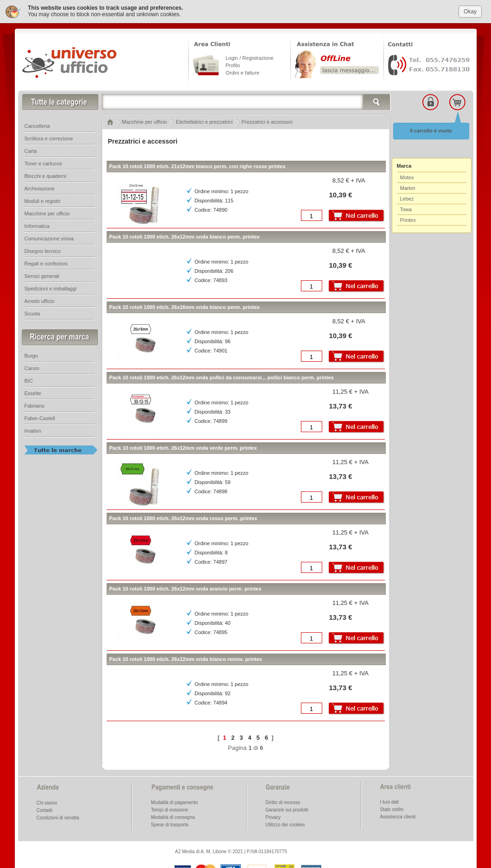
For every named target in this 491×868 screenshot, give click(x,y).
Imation (33, 431)
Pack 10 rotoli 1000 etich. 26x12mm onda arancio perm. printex (185, 589)
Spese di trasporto (170, 825)
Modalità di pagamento (175, 802)
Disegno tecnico (43, 251)
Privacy (273, 817)
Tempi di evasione (170, 810)
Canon (32, 368)
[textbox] (246, 102)
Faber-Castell (40, 418)
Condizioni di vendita (58, 818)
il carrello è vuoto (431, 131)
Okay (470, 12)
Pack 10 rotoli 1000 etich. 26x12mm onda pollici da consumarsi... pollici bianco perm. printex (222, 377)
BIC (29, 381)
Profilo (233, 65)
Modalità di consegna (173, 817)
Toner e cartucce (43, 164)
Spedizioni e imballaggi (51, 289)
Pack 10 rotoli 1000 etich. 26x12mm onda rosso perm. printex (183, 518)
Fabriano (35, 406)
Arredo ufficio (40, 301)
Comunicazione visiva (49, 239)
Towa (406, 209)
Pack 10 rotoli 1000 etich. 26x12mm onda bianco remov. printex (186, 659)
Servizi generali (42, 276)
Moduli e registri (43, 201)
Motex (407, 177)
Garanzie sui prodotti (287, 810)
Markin (408, 188)
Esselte (33, 393)
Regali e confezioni (46, 264)
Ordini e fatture (243, 73)
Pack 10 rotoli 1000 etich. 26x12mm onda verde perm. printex (183, 448)
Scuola (32, 314)
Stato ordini (392, 809)
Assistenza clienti (398, 817)
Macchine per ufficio (47, 214)
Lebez (407, 199)
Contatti (45, 810)
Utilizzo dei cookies (285, 825)
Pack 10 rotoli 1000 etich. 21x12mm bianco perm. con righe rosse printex (198, 166)
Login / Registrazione (250, 58)
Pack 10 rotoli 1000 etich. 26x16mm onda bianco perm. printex (185, 307)
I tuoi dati (390, 802)
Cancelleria (37, 126)
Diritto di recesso (283, 802)
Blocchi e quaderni (46, 176)
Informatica (37, 226)
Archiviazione (40, 189)
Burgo (31, 356)
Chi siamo (47, 803)
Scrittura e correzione (49, 138)
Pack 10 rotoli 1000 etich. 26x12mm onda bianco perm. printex (185, 237)
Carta (31, 151)
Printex (408, 220)
